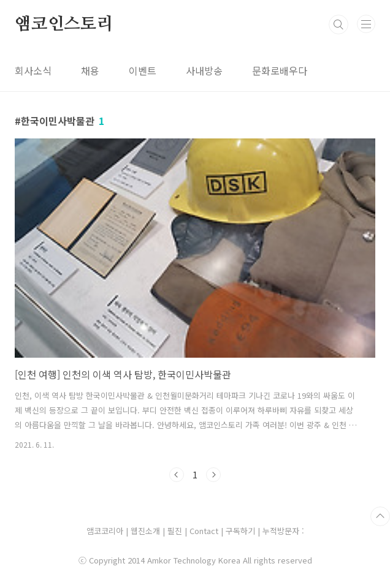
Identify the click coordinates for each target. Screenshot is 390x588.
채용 (90, 70)
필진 (175, 531)
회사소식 (33, 70)
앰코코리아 (105, 531)
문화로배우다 (280, 70)
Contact (205, 531)
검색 (338, 24)
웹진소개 (147, 531)
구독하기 (242, 531)
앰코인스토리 (64, 24)
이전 (177, 475)
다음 (213, 475)
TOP (380, 516)
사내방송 (204, 70)
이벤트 (143, 70)
